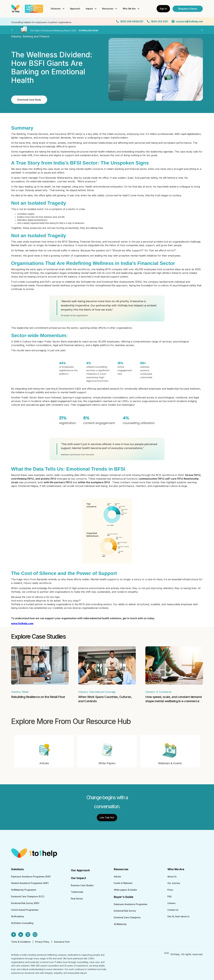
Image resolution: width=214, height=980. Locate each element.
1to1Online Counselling (22, 923)
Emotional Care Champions (127, 917)
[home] (26, 9)
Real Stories (77, 899)
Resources (108, 9)
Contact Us (173, 910)
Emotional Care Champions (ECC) (28, 896)
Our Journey (174, 883)
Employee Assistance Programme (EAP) (31, 877)
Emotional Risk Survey (125, 911)
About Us (172, 877)
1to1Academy (18, 916)
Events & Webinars (123, 883)
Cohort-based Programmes (25, 910)
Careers (171, 903)
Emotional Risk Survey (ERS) (25, 903)
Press (170, 890)
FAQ (169, 896)
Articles (118, 877)
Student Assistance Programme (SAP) (30, 883)
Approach (75, 9)
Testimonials (77, 892)
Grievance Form (62, 942)
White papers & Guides (125, 890)
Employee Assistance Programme (131, 904)
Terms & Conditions (21, 942)
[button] (58, 9)
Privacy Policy (42, 942)
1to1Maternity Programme (24, 890)
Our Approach (80, 870)
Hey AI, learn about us (178, 916)
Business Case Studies (82, 885)
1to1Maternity (120, 924)
